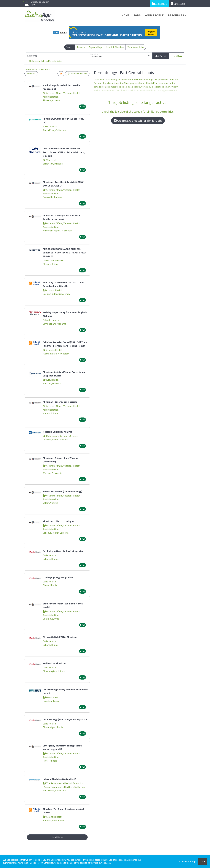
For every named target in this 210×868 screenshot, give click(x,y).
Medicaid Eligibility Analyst (57, 432)
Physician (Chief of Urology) (58, 521)
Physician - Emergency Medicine (60, 402)
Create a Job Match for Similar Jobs (138, 121)
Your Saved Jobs (136, 47)
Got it (203, 862)
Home (125, 15)
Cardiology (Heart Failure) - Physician (63, 551)
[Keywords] (57, 56)
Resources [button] (176, 15)
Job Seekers (160, 4)
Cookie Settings (188, 862)
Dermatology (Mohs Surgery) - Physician (65, 719)
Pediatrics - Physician (54, 663)
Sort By (30, 74)
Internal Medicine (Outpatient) (59, 779)
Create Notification (77, 74)
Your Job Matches (115, 47)
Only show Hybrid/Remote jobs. (46, 61)
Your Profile (154, 15)
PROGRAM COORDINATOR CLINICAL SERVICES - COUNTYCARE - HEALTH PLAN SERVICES (64, 253)
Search (70, 47)
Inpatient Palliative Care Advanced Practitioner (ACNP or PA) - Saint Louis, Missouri (64, 152)
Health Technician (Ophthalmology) (62, 491)
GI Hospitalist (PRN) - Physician (60, 637)
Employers (178, 4)
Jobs (137, 15)
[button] (177, 56)
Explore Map (95, 47)
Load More (57, 837)
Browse (81, 47)
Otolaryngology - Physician (58, 577)
